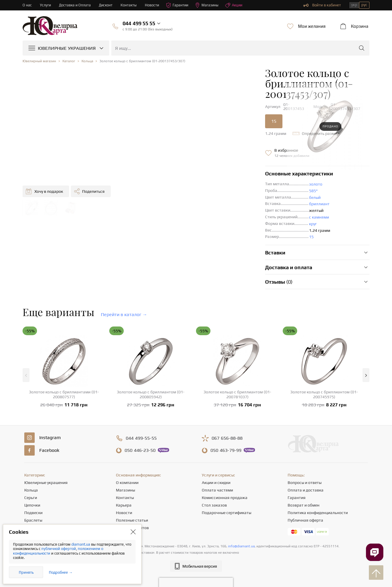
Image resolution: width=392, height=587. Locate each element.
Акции (238, 5)
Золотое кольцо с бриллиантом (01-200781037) (237, 380)
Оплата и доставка (306, 476)
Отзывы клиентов (132, 513)
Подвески (33, 498)
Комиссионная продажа (225, 483)
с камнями (204, 203)
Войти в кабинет (322, 5)
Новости (154, 5)
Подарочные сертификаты (226, 498)
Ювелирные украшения (46, 468)
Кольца (31, 476)
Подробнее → (61, 572)
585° (198, 176)
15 (158, 107)
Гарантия (297, 483)
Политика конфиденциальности (318, 498)
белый (199, 183)
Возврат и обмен (304, 491)
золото (200, 170)
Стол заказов (214, 491)
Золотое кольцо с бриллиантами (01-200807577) (64, 380)
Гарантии (180, 5)
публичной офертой (59, 549)
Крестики (33, 513)
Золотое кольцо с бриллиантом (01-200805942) (151, 380)
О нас (27, 5)
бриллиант (204, 189)
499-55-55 (141, 424)
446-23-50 (140, 436)
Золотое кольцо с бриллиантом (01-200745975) (324, 380)
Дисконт (107, 5)
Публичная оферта (305, 506)
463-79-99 (226, 436)
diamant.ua (81, 544)
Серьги (31, 483)
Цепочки (32, 491)
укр (354, 5)
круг (198, 209)
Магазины (210, 5)
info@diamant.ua (241, 532)
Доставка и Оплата (76, 5)
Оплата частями (217, 476)
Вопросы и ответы (305, 468)
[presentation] (196, 572)
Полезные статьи (132, 506)
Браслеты (33, 506)
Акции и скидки (216, 468)
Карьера (124, 491)
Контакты (131, 5)
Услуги (46, 5)
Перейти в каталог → (124, 300)
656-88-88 (227, 424)
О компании (127, 468)
